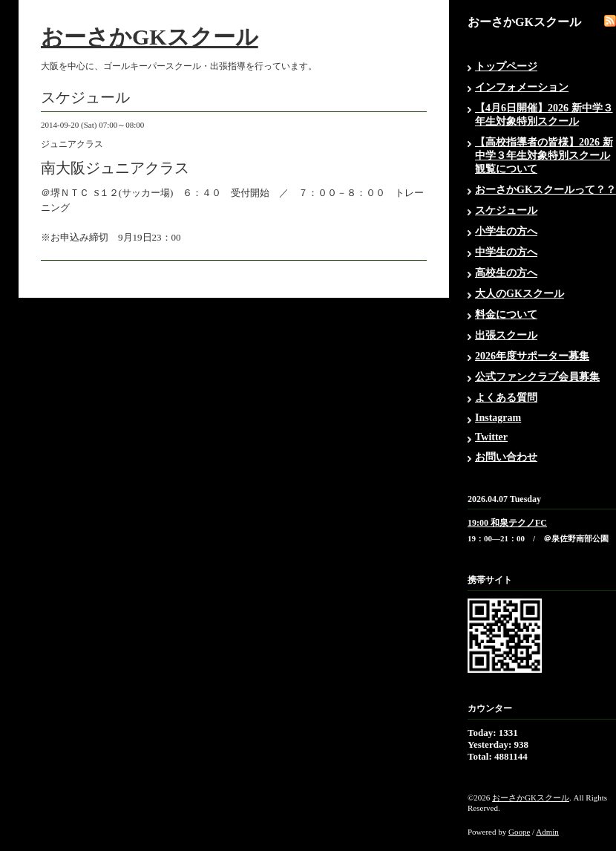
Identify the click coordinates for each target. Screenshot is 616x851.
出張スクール (506, 335)
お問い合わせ (506, 457)
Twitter (491, 437)
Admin (547, 832)
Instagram (498, 418)
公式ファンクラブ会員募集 (537, 377)
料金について (506, 314)
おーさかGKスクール (150, 37)
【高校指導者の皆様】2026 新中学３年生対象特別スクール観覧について (544, 156)
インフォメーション (522, 87)
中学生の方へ (506, 252)
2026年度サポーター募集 (532, 356)
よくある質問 (506, 398)
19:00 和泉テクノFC (507, 523)
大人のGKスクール (520, 294)
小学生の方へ (506, 231)
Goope (519, 832)
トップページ (506, 66)
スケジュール (506, 211)
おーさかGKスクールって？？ (545, 190)
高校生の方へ (506, 273)
